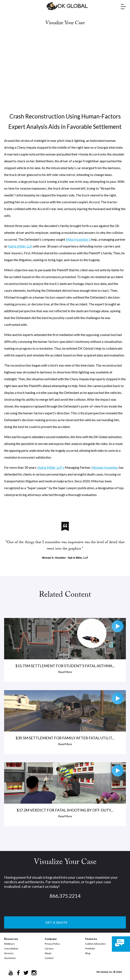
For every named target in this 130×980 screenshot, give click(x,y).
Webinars (9, 944)
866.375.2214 (65, 896)
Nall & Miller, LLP (20, 246)
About (48, 953)
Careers (49, 948)
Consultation (11, 948)
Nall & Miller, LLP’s (51, 467)
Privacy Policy (52, 944)
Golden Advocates (95, 944)
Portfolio (90, 948)
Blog (88, 953)
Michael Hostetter (105, 467)
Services (9, 953)
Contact (49, 958)
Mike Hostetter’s (78, 239)
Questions (10, 958)
